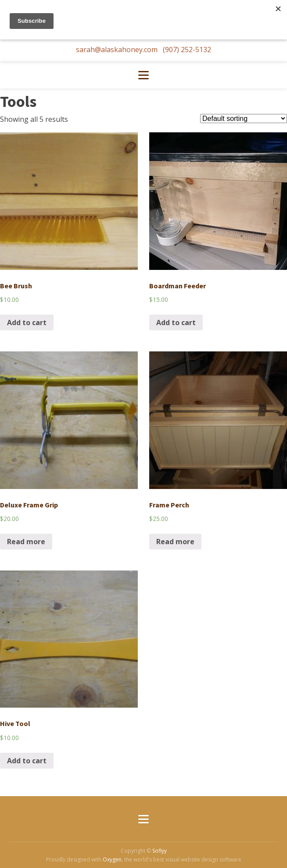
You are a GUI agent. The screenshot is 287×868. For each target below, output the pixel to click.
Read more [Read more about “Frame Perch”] (175, 542)
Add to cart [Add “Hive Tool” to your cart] (27, 761)
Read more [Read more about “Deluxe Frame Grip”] (26, 542)
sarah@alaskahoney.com (118, 50)
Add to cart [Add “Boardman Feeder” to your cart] (176, 322)
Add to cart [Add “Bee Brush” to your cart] (27, 322)
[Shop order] (244, 119)
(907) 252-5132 (187, 50)
